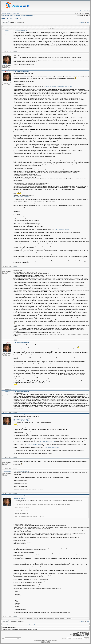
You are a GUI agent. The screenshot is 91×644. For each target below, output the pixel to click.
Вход (88, 11)
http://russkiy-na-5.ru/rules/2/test (21, 197)
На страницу (82, 22)
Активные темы (15, 13)
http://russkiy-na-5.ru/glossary (62, 229)
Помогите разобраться (11, 18)
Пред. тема (81, 24)
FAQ (81, 11)
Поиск (85, 11)
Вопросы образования (16, 15)
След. (88, 22)
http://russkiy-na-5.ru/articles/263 (51, 447)
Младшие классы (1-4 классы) (28, 15)
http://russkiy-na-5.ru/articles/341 (21, 419)
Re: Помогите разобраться (22, 269)
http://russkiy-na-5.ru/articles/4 (34, 444)
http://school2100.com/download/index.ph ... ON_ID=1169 (59, 86)
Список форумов (6, 15)
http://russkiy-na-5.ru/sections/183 (22, 198)
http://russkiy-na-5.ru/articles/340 (21, 421)
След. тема (87, 24)
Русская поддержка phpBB (46, 642)
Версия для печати (6, 24)
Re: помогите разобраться (22, 54)
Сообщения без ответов (7, 13)
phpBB (43, 641)
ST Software (48, 642)
